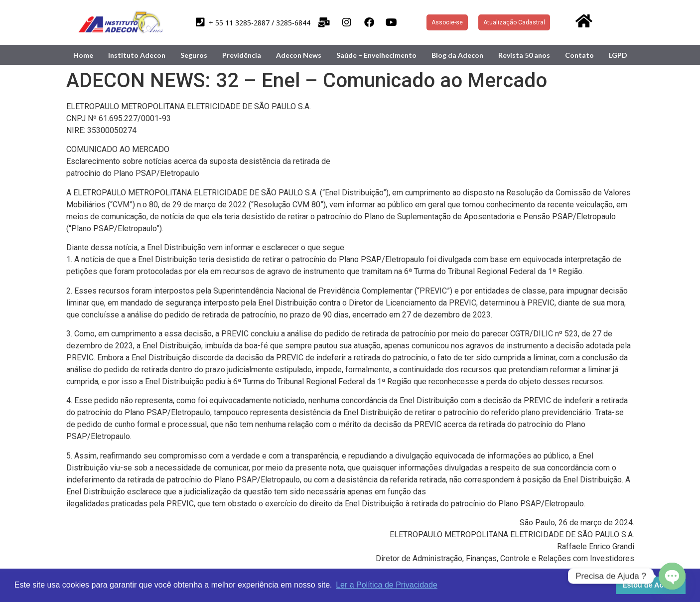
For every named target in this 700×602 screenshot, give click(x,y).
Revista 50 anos (524, 55)
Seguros (194, 55)
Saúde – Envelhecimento (376, 55)
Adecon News (299, 55)
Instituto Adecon (137, 55)
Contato (579, 55)
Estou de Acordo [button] (651, 585)
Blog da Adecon (457, 55)
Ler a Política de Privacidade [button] (387, 585)
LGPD (618, 55)
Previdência (242, 55)
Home (83, 55)
